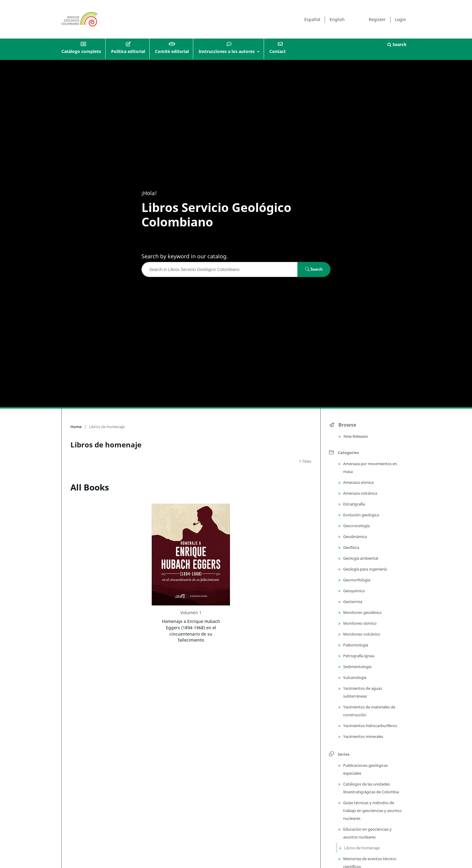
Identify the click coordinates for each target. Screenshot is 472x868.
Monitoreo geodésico (362, 612)
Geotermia (352, 602)
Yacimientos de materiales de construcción (369, 711)
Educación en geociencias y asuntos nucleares (367, 833)
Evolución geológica (361, 515)
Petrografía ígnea (358, 656)
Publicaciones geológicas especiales (365, 769)
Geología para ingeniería (365, 569)
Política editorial (128, 51)
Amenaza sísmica (358, 482)
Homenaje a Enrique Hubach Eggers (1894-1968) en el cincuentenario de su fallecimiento (191, 631)
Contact (278, 51)
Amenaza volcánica (360, 493)
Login (401, 19)
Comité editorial (172, 51)
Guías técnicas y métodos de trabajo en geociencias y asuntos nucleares (372, 810)
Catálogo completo (81, 51)
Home (76, 427)
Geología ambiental (360, 558)
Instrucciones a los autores (227, 51)
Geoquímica (353, 591)
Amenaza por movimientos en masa (370, 468)
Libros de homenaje (361, 848)
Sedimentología (357, 667)
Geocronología (356, 526)
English (337, 19)
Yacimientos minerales (363, 736)
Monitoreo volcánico (361, 634)
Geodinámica (354, 537)
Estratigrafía (354, 504)
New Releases (355, 436)
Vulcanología (354, 677)
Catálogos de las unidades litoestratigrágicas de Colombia (371, 788)
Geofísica (351, 547)
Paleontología (355, 645)
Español (312, 19)
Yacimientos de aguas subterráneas (362, 692)
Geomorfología (356, 580)
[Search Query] (219, 269)
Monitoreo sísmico (359, 623)
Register (377, 19)
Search (397, 44)
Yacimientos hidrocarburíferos (370, 726)
